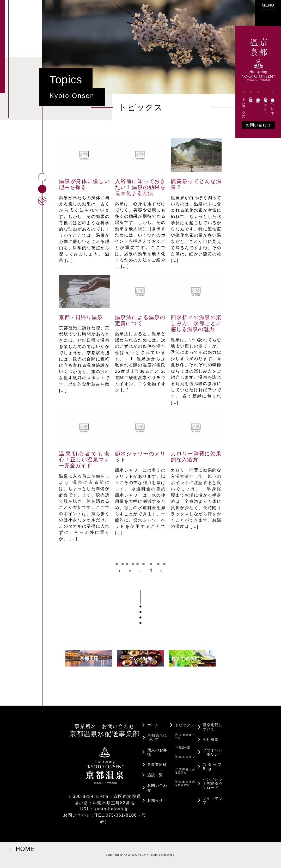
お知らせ (155, 800)
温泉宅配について (213, 727)
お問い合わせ (258, 125)
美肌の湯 (182, 747)
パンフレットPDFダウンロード (213, 783)
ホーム (153, 725)
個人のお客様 (157, 752)
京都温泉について (273, 102)
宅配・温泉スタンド (265, 103)
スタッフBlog (213, 767)
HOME (25, 849)
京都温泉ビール (185, 736)
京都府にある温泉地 (185, 771)
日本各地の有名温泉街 (185, 783)
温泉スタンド (185, 758)
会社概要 (211, 739)
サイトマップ (213, 800)
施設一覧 (251, 94)
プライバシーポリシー (213, 752)
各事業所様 (258, 94)
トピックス (244, 104)
